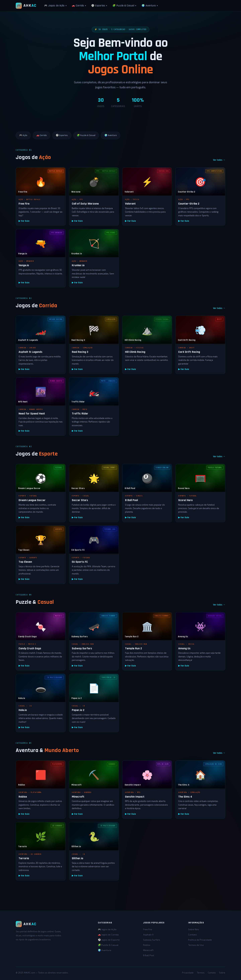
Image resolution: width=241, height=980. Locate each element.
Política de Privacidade (200, 940)
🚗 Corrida (79, 6)
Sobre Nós (194, 929)
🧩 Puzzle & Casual (124, 6)
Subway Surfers (152, 940)
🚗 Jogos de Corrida (108, 935)
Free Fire (148, 929)
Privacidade (188, 973)
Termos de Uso (196, 945)
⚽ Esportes (99, 6)
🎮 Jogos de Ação (55, 6)
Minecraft (148, 950)
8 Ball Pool (149, 955)
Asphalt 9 (148, 935)
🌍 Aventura (150, 6)
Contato (192, 935)
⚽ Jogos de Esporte (109, 940)
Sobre (222, 973)
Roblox (147, 945)
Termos (201, 973)
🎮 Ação (23, 135)
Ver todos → (219, 160)
